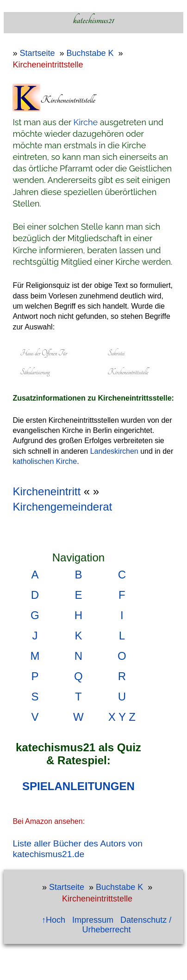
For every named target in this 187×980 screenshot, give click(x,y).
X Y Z (122, 717)
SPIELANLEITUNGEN (78, 786)
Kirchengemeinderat (62, 507)
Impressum (93, 920)
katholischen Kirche (45, 461)
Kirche (86, 122)
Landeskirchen (114, 451)
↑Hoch (53, 920)
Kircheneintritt (47, 491)
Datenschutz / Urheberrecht (127, 925)
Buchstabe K (90, 53)
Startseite (37, 53)
